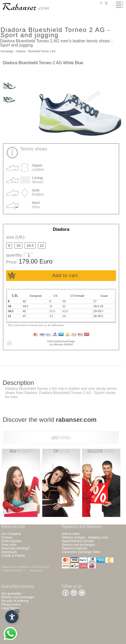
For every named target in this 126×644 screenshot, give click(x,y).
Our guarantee (11, 594)
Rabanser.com (10, 567)
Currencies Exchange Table (81, 552)
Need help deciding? (16, 548)
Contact (7, 537)
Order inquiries (12, 541)
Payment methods (74, 548)
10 (18, 245)
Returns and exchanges (78, 545)
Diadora (21, 51)
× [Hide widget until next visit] (17, 611)
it (101, 4)
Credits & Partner (13, 556)
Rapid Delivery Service (78, 541)
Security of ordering (15, 601)
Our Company (11, 534)
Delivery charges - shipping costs (85, 537)
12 (42, 245)
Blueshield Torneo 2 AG (42, 51)
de (106, 4)
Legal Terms (10, 608)
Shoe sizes (9, 545)
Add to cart (65, 275)
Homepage (7, 51)
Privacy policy (11, 604)
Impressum (9, 552)
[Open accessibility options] (12, 617)
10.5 (30, 245)
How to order (71, 534)
